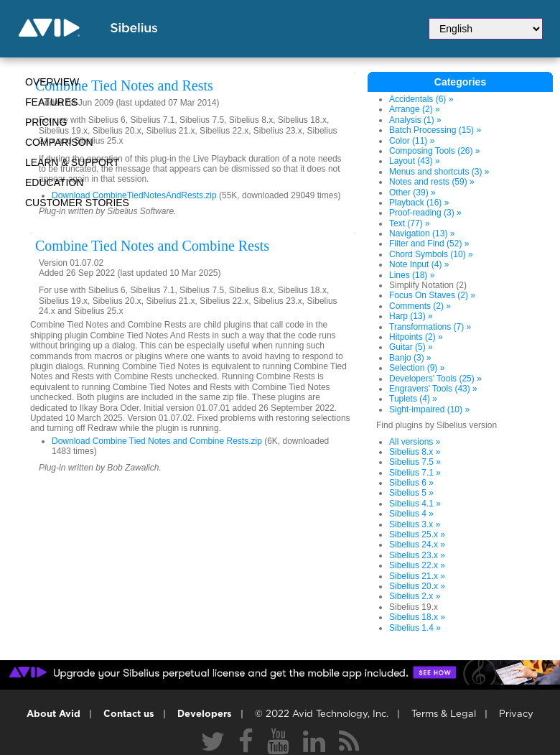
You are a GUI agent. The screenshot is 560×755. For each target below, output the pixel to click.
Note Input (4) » (419, 264)
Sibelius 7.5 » (415, 462)
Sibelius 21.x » (417, 576)
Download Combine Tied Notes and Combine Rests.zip (157, 441)
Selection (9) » (417, 368)
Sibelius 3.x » (415, 524)
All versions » (415, 442)
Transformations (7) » (430, 327)
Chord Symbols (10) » (431, 254)
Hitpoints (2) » (416, 337)
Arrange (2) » (415, 109)
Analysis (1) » (415, 120)
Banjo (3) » (410, 358)
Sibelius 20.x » (417, 586)
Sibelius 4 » (411, 514)
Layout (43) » (415, 161)
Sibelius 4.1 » (415, 504)
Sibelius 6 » (411, 483)
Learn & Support (72, 162)
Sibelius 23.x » (417, 555)
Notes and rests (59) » (432, 182)
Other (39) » (412, 193)
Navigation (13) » (422, 233)
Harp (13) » (411, 316)
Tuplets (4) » (413, 399)
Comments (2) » (420, 306)
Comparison (59, 142)
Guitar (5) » (411, 347)
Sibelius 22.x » (417, 565)
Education (54, 182)
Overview (52, 82)
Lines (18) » (412, 275)
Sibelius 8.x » (415, 452)
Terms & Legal (444, 714)
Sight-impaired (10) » (429, 409)
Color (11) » (412, 141)
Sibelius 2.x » (415, 596)
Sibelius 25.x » (417, 534)
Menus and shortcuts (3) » (439, 172)
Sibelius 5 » (411, 493)
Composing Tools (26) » (435, 151)
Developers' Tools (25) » (435, 379)
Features (52, 102)
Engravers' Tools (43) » (433, 389)
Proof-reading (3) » (425, 213)
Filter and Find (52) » (429, 244)
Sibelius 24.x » (417, 545)
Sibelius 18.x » (417, 617)
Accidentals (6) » (421, 99)
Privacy (516, 714)
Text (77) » (410, 223)
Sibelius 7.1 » (415, 473)
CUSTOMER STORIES (77, 203)
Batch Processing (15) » (435, 130)
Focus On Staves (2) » (432, 295)
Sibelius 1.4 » (415, 628)
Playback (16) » (419, 203)
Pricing (46, 122)
